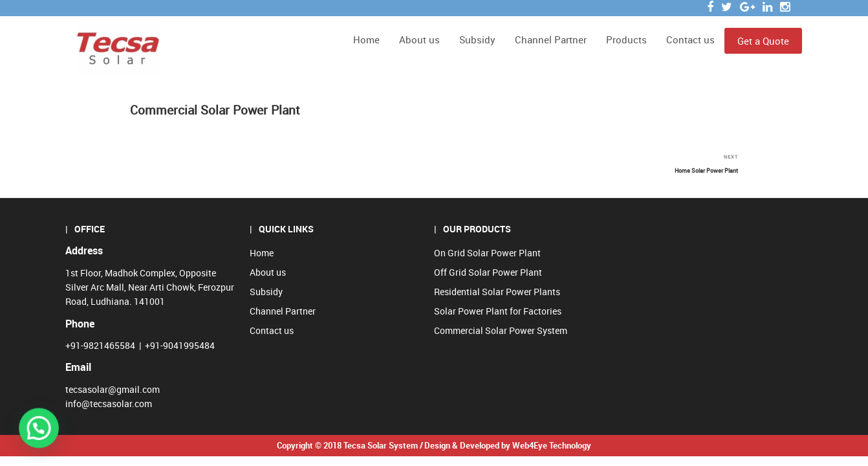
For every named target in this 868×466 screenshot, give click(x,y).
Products (626, 39)
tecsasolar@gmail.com (113, 389)
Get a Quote (763, 41)
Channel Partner (551, 39)
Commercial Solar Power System (501, 330)
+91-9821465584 (100, 345)
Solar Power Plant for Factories (498, 311)
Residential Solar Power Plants (497, 292)
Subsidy (477, 39)
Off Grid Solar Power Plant (488, 272)
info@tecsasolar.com (109, 404)
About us (419, 39)
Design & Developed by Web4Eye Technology (508, 445)
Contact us (690, 39)
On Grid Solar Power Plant (487, 253)
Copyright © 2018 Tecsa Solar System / (350, 445)
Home (366, 39)
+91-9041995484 (180, 345)
